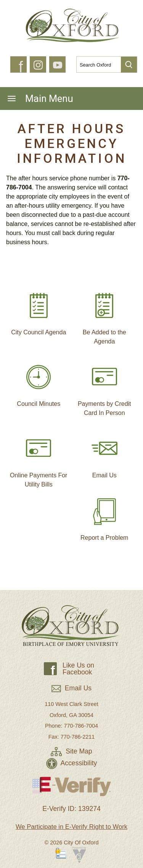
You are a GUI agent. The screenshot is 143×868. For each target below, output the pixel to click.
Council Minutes (39, 382)
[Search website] (96, 65)
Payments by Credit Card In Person (104, 387)
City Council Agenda (39, 311)
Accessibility (72, 763)
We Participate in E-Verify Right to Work (71, 827)
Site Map (71, 751)
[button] (129, 65)
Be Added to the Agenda (104, 315)
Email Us (104, 454)
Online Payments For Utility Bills (39, 458)
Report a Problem (104, 516)
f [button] (21, 67)
